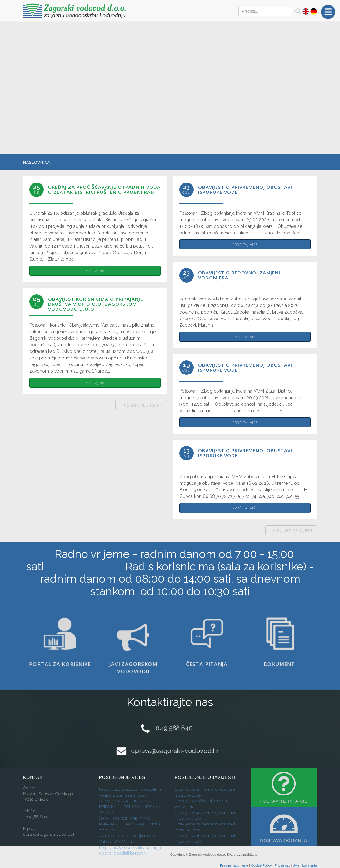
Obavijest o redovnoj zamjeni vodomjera (239, 275)
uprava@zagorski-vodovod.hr (175, 751)
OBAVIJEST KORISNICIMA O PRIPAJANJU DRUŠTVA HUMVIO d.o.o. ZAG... (129, 824)
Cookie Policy (261, 865)
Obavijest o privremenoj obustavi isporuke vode (245, 189)
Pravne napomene (234, 865)
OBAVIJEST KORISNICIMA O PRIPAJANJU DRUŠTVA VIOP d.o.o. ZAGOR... (130, 807)
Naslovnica (37, 162)
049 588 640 (174, 728)
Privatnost (282, 865)
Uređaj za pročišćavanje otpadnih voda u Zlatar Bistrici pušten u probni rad (104, 189)
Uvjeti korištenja (305, 865)
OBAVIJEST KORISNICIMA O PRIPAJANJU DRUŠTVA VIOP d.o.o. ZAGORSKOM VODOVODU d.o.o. (96, 304)
